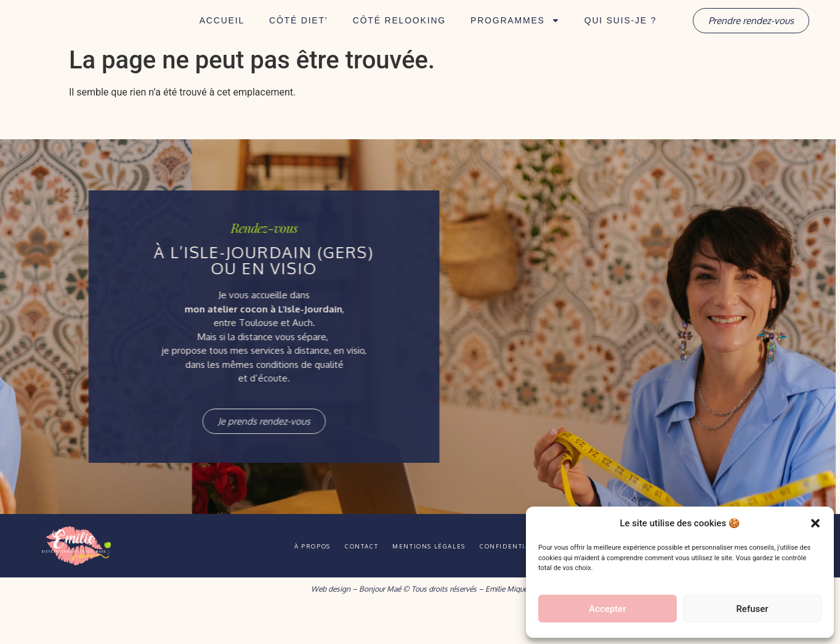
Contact (353, 580)
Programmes (515, 38)
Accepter (607, 609)
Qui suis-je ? (621, 38)
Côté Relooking (399, 38)
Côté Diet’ (299, 38)
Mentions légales (436, 580)
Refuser (752, 609)
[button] (815, 516)
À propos (289, 580)
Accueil (222, 38)
